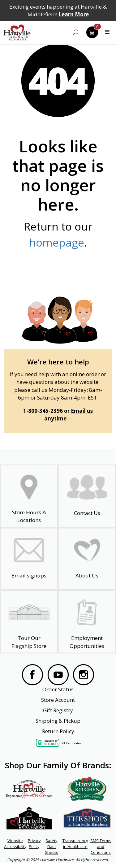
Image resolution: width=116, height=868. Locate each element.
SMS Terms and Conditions (101, 846)
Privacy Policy (34, 844)
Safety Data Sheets (52, 846)
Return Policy (58, 731)
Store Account (58, 700)
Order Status (58, 689)
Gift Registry (58, 710)
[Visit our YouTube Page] (58, 675)
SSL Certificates (71, 743)
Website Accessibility (15, 844)
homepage (57, 242)
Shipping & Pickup (58, 721)
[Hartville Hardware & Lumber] (17, 33)
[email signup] (29, 559)
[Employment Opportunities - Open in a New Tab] (87, 622)
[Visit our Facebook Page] (32, 675)
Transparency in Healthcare (75, 844)
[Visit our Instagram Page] (84, 675)
